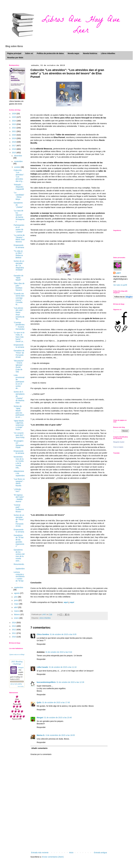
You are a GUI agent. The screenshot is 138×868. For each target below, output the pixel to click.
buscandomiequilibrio (46, 682)
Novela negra (73, 53)
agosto (17, 593)
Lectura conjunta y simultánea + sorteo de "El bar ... (19, 578)
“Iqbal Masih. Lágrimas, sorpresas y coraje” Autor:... (19, 425)
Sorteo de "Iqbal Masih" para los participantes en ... (19, 412)
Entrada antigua (100, 853)
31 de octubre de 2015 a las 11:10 (63, 667)
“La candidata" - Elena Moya (19, 196)
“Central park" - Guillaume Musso (19, 508)
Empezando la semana (19, 246)
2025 (14, 117)
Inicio (71, 853)
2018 (14, 142)
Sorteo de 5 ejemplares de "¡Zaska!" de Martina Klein (19, 397)
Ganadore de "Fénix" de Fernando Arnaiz (19, 354)
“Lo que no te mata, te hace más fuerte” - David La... (19, 337)
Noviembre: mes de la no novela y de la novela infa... (19, 462)
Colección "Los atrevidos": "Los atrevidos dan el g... (19, 176)
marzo (17, 611)
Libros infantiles (108, 53)
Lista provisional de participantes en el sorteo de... (19, 382)
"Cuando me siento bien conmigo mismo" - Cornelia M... (19, 299)
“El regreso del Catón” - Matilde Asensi (19, 498)
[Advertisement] (69, 831)
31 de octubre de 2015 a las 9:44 (59, 652)
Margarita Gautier (119, 442)
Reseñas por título (15, 58)
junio (16, 600)
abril (16, 607)
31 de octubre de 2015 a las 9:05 (63, 634)
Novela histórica (90, 53)
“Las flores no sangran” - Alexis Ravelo (19, 482)
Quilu (39, 702)
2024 (14, 121)
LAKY (118, 273)
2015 (14, 153)
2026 (14, 114)
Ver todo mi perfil (120, 285)
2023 (14, 124)
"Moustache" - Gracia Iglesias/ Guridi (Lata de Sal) (19, 366)
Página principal (14, 53)
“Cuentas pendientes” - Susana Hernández (19, 326)
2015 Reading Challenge (17, 663)
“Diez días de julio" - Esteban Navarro (19, 287)
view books (21, 686)
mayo (17, 604)
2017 (14, 146)
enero (17, 618)
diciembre (18, 156)
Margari (40, 718)
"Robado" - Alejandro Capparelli (19, 187)
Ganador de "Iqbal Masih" (18, 278)
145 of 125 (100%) (16, 684)
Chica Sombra (43, 634)
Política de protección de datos (50, 53)
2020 (14, 135)
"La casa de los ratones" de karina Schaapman (19, 216)
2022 (14, 128)
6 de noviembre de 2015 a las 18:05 (60, 735)
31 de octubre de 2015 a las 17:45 (56, 702)
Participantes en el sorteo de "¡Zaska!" (19, 228)
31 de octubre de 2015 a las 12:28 (70, 682)
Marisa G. (41, 735)
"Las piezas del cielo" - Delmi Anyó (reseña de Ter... (19, 313)
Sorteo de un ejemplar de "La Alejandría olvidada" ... (19, 267)
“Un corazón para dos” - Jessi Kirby (19, 435)
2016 (14, 149)
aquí (66, 602)
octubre (17, 167)
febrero (17, 614)
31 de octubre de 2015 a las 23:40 (58, 718)
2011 (14, 633)
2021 (14, 131)
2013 (14, 626)
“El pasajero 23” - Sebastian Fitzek (19, 444)
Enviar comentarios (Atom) (53, 857)
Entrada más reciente (40, 853)
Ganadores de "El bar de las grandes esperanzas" (19, 541)
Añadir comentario (39, 748)
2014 (14, 623)
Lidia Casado (42, 667)
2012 (14, 630)
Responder (41, 644)
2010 (14, 637)
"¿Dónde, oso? (18, 490)
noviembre (18, 161)
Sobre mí (29, 53)
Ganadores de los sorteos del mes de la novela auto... (19, 555)
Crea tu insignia (118, 447)
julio (16, 597)
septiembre (19, 587)
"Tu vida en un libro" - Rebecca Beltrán (18, 254)
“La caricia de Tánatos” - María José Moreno (19, 238)
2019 (14, 138)
